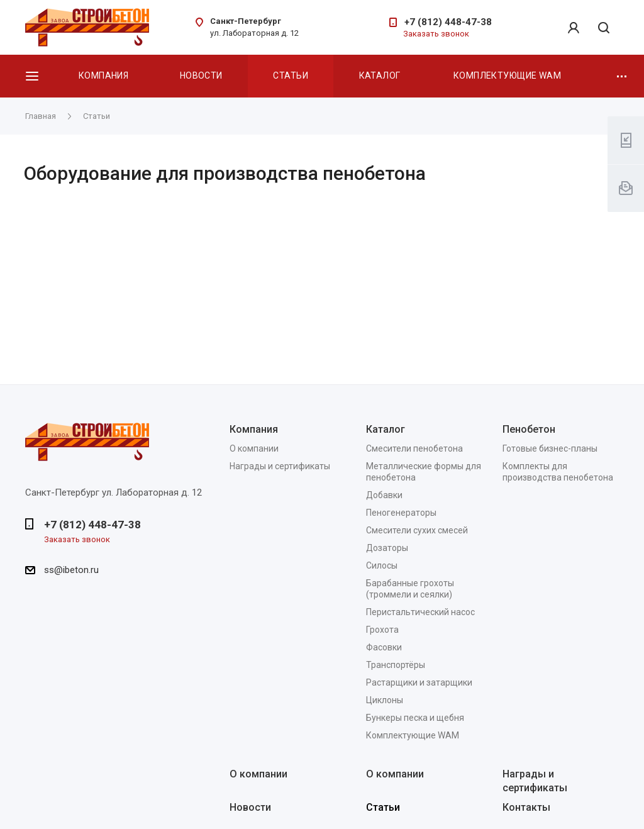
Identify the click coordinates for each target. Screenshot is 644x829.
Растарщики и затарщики (419, 682)
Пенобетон (529, 429)
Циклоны (385, 700)
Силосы (382, 565)
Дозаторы (387, 548)
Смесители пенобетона (414, 448)
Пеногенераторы (401, 513)
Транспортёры (396, 665)
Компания (103, 75)
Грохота (382, 630)
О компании (254, 448)
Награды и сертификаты (280, 466)
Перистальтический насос (420, 612)
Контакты (526, 807)
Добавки (384, 495)
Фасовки (384, 647)
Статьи (291, 75)
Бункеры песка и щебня (415, 718)
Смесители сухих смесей (417, 530)
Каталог (380, 75)
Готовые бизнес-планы (550, 448)
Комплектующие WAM (507, 75)
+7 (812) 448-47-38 (448, 22)
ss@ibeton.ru (71, 570)
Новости (201, 75)
